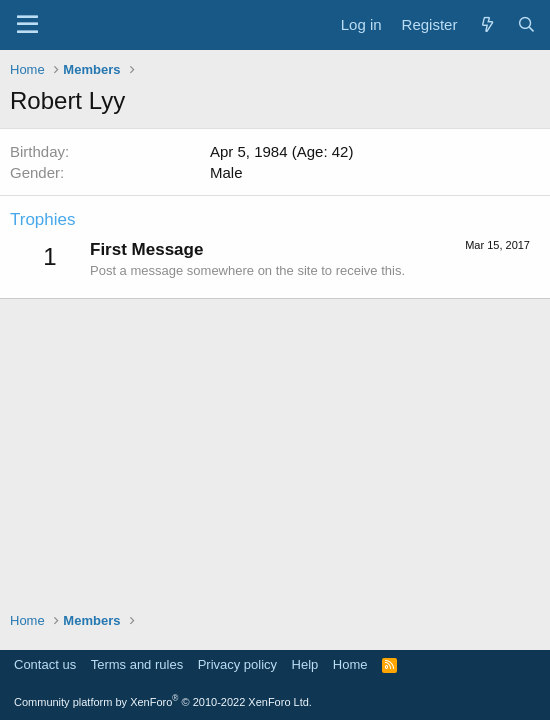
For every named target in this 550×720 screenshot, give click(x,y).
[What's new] (486, 24)
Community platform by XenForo (163, 702)
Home (350, 664)
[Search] (526, 24)
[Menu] (27, 25)
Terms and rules (137, 664)
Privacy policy (237, 664)
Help (305, 664)
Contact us (45, 664)
